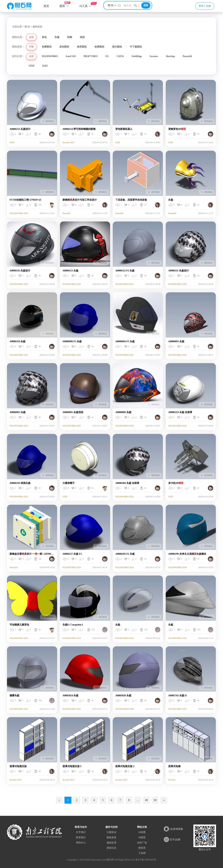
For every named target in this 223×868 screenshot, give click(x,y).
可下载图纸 (136, 47)
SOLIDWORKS (50, 56)
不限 (31, 47)
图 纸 (27, 27)
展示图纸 (117, 47)
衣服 (57, 37)
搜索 (146, 5)
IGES (45, 66)
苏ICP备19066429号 (146, 860)
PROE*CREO (90, 56)
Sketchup (170, 56)
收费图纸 (99, 47)
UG (107, 56)
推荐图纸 (82, 47)
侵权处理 (111, 843)
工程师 (142, 853)
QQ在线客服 (173, 829)
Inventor (154, 56)
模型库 (142, 848)
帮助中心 (81, 843)
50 (155, 800)
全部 (31, 37)
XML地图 (20, 857)
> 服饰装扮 (36, 27)
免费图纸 (47, 47)
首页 (46, 6)
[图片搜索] (136, 5)
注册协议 (111, 832)
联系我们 (81, 837)
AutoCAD (71, 56)
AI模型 (142, 837)
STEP (32, 66)
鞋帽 (70, 37)
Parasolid (187, 56)
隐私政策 (111, 837)
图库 (62, 6)
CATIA (120, 56)
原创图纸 (64, 47)
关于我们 (81, 832)
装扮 (82, 37)
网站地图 (11, 857)
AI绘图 (142, 832)
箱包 (44, 37)
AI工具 (83, 6)
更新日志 (111, 848)
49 (146, 800)
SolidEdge (137, 56)
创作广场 (142, 843)
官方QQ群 (172, 839)
